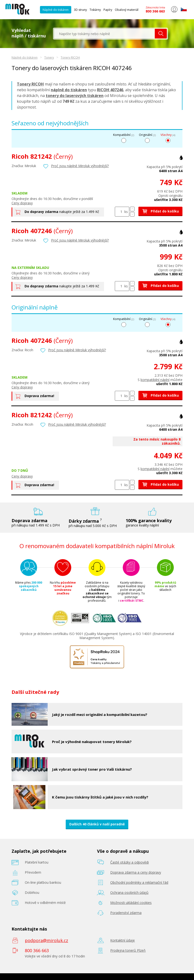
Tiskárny (95, 10)
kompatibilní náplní (155, 380)
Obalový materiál (127, 10)
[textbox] (104, 34)
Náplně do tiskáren (56, 10)
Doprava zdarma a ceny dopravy (136, 872)
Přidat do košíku (160, 211)
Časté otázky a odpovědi (129, 862)
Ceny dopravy (22, 203)
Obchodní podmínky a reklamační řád (139, 882)
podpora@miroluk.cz (46, 940)
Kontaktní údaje (123, 940)
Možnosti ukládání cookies (131, 903)
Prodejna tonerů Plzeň (128, 950)
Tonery (49, 57)
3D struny (80, 10)
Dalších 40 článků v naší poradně (97, 824)
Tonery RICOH (70, 57)
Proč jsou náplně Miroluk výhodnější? (80, 166)
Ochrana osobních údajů (129, 892)
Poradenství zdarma (126, 913)
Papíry (108, 10)
